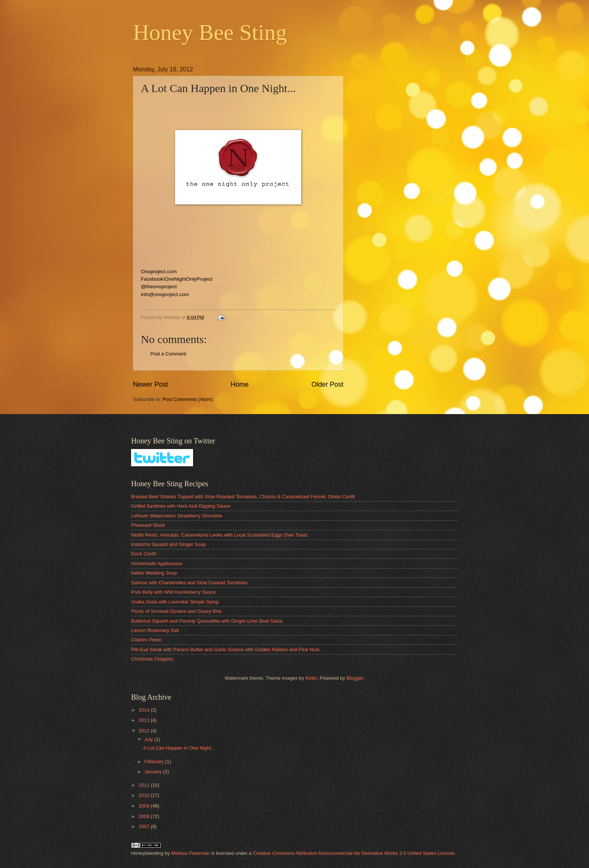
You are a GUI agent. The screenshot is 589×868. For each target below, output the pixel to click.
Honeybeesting (147, 853)
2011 (145, 785)
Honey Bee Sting (210, 32)
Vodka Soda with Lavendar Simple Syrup (175, 602)
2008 (145, 816)
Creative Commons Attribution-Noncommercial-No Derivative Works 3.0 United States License (353, 853)
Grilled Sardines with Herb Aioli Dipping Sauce (181, 506)
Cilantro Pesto (146, 640)
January (153, 772)
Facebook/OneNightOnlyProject (177, 279)
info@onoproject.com (165, 294)
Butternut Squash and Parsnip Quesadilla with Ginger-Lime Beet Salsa (207, 621)
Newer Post (150, 384)
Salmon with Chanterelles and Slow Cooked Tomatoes (189, 583)
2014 (145, 710)
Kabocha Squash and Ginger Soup (168, 544)
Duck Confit (144, 554)
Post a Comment (168, 354)
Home (240, 384)
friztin (311, 678)
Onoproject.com (159, 271)
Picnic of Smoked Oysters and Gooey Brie (176, 611)
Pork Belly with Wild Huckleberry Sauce (173, 592)
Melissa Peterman (191, 853)
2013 (145, 720)
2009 (145, 806)
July (149, 739)
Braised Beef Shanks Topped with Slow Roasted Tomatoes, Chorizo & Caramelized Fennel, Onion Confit (243, 497)
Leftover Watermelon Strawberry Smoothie (177, 516)
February (155, 761)
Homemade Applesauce (157, 563)
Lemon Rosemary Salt (155, 630)
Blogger (355, 678)
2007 (145, 826)
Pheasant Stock (148, 525)
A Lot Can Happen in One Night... (179, 748)
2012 (145, 731)
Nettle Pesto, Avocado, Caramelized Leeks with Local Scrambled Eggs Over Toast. (220, 535)
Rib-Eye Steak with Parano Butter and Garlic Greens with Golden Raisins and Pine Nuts (225, 649)
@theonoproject (159, 287)
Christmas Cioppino (152, 659)
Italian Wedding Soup (154, 573)
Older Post (327, 384)
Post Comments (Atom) (188, 399)
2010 (145, 795)
